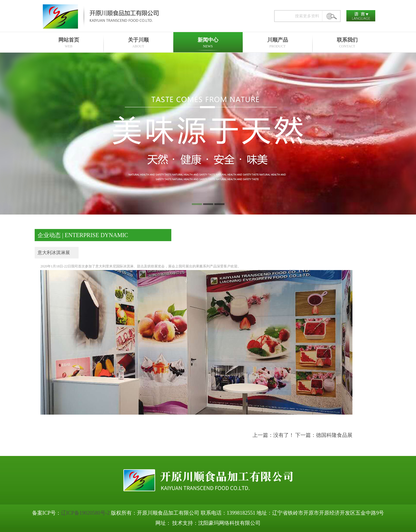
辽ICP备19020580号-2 (85, 513)
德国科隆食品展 (334, 435)
